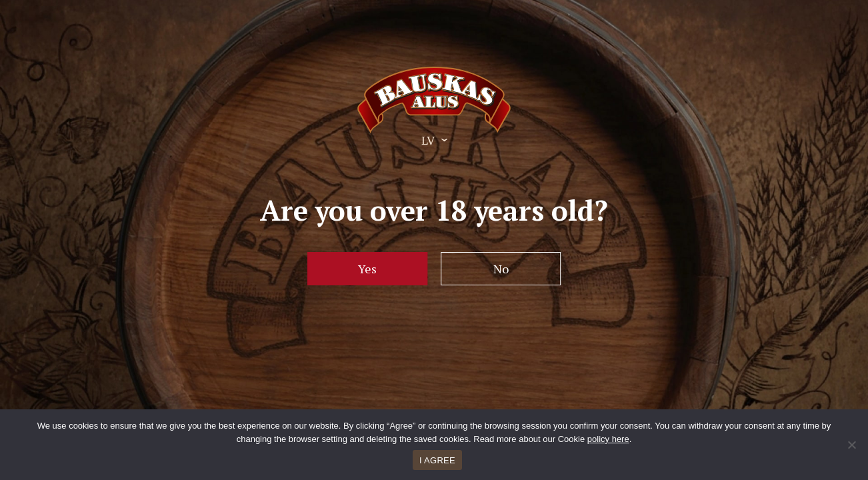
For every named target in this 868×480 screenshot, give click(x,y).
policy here (608, 439)
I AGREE (437, 460)
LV (428, 140)
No (501, 269)
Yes (367, 269)
